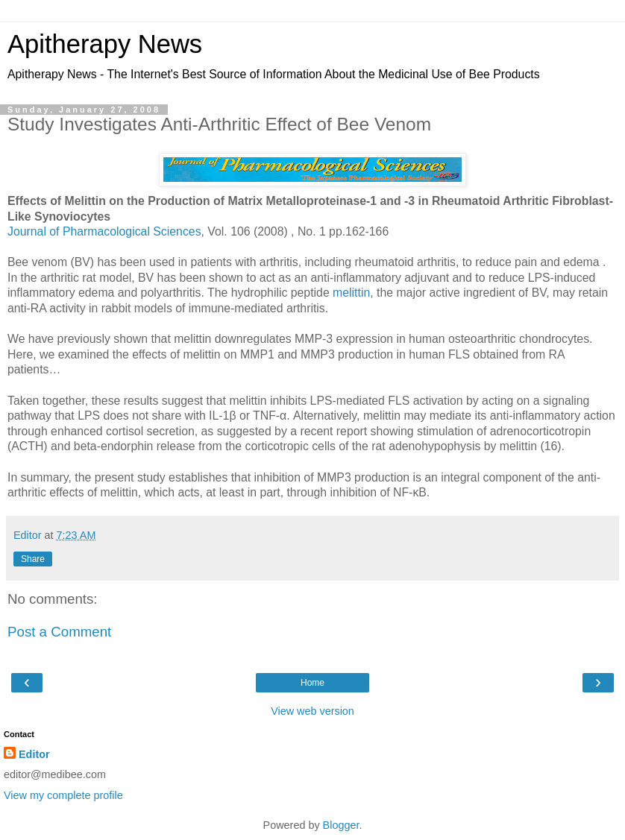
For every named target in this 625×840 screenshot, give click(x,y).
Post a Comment (59, 632)
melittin (351, 293)
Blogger (341, 825)
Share (33, 559)
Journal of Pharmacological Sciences (104, 231)
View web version (312, 711)
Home (312, 683)
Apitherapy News (105, 44)
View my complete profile (63, 795)
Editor (34, 754)
